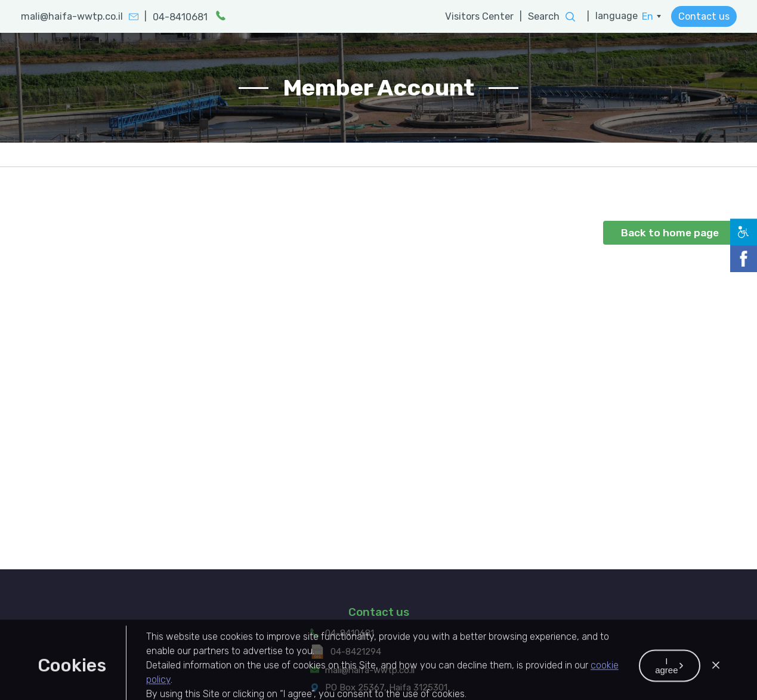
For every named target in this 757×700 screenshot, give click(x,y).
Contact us (704, 16)
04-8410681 (350, 644)
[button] (716, 693)
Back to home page (670, 233)
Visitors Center (479, 16)
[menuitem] (651, 17)
